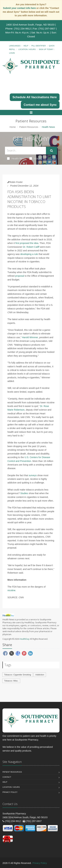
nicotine (11, 590)
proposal (20, 276)
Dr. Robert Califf (31, 247)
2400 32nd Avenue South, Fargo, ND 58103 (30, 25)
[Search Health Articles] (25, 151)
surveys (33, 475)
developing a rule (29, 254)
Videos (36, 158)
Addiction (40, 675)
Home (13, 127)
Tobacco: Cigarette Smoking (18, 675)
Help (26, 46)
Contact (7, 777)
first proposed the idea (27, 243)
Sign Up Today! (46, 49)
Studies (24, 493)
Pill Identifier (39, 46)
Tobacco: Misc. (11, 681)
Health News (16, 158)
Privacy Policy (10, 792)
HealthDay (24, 639)
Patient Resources (29, 127)
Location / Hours (27, 49)
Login (12, 53)
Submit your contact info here (20, 8)
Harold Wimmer (30, 337)
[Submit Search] (52, 151)
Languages (15, 46)
